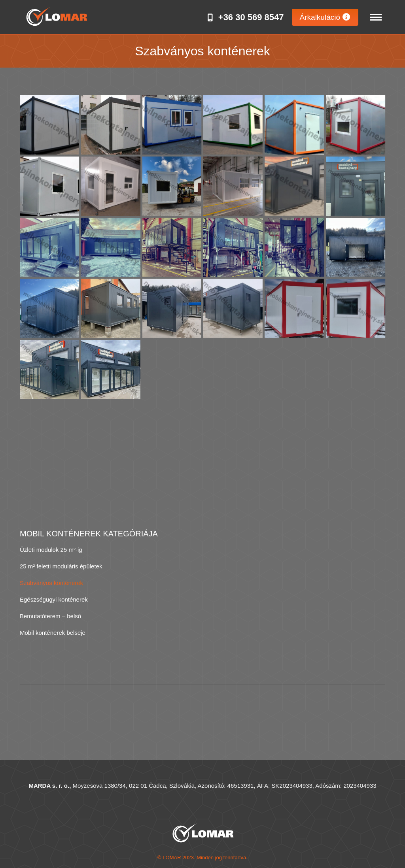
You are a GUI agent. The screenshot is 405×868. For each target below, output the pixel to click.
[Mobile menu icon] (376, 17)
